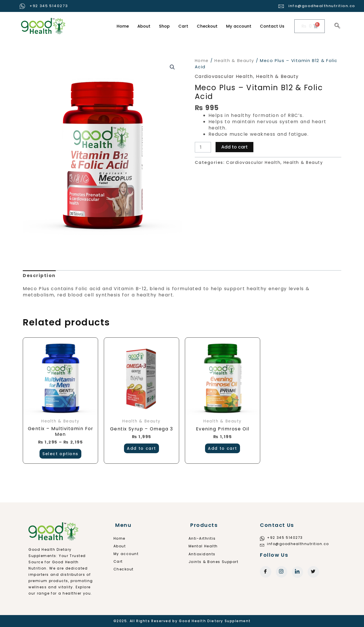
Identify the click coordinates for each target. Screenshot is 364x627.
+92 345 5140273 (49, 6)
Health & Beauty (235, 61)
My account (237, 26)
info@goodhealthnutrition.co (322, 6)
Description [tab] (39, 276)
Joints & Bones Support (215, 562)
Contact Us (272, 26)
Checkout (205, 26)
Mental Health (205, 546)
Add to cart (235, 147)
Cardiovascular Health (224, 76)
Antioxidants (204, 554)
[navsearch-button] (337, 26)
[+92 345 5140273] (23, 6)
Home (119, 26)
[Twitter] (313, 572)
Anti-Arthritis (204, 538)
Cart (181, 26)
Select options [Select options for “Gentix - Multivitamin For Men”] (60, 454)
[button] (172, 67)
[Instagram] (282, 572)
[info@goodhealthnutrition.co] (281, 6)
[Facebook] (266, 572)
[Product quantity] (203, 147)
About (141, 26)
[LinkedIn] (297, 572)
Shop (161, 26)
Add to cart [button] (141, 449)
